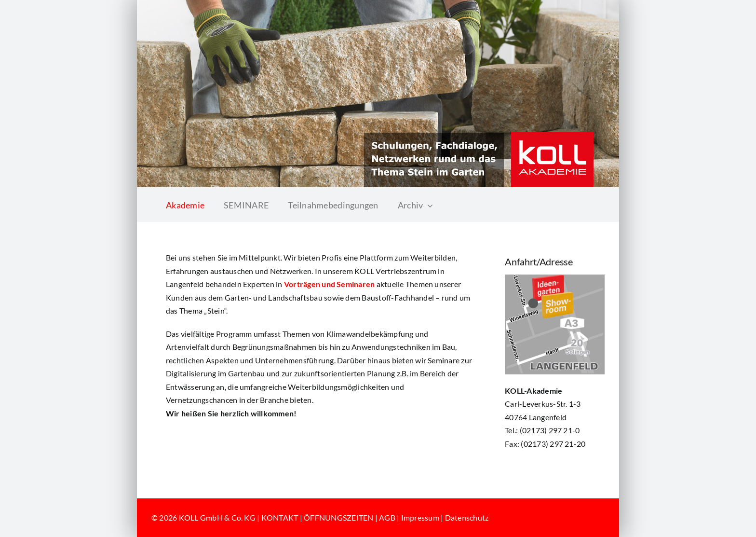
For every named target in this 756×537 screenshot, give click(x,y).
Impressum (420, 517)
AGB (387, 517)
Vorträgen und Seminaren (330, 284)
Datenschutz (467, 517)
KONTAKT (280, 517)
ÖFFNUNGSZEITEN (338, 517)
